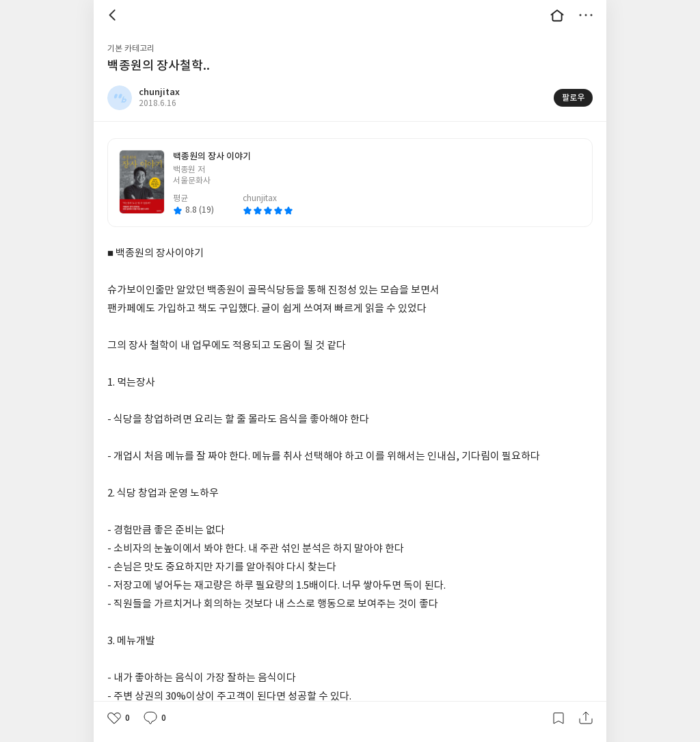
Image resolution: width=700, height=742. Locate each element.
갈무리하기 (558, 718)
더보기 (586, 15)
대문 (557, 15)
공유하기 (586, 718)
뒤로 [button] (114, 15)
